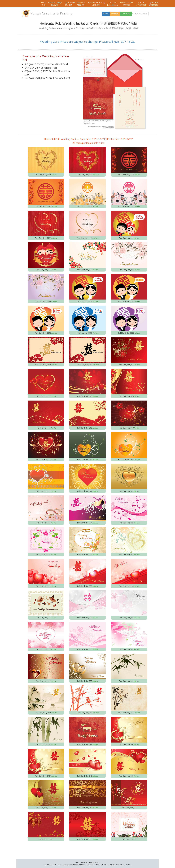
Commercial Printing (97, 4)
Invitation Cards (127, 4)
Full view (54, 175)
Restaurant (81, 4)
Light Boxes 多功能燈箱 (154, 4)
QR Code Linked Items (113, 4)
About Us (115, 14)
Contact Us (126, 14)
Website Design (55, 4)
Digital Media (69, 4)
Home (43, 4)
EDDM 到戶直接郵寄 (141, 4)
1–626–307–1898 (140, 14)
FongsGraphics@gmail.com (90, 862)
